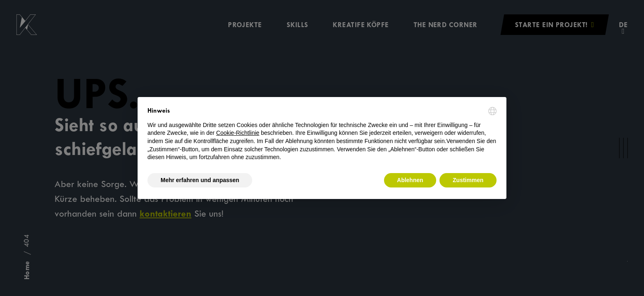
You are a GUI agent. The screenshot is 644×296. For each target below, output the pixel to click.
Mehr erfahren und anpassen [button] (200, 180)
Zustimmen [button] (468, 180)
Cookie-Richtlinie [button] (238, 133)
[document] (322, 134)
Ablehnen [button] (410, 180)
